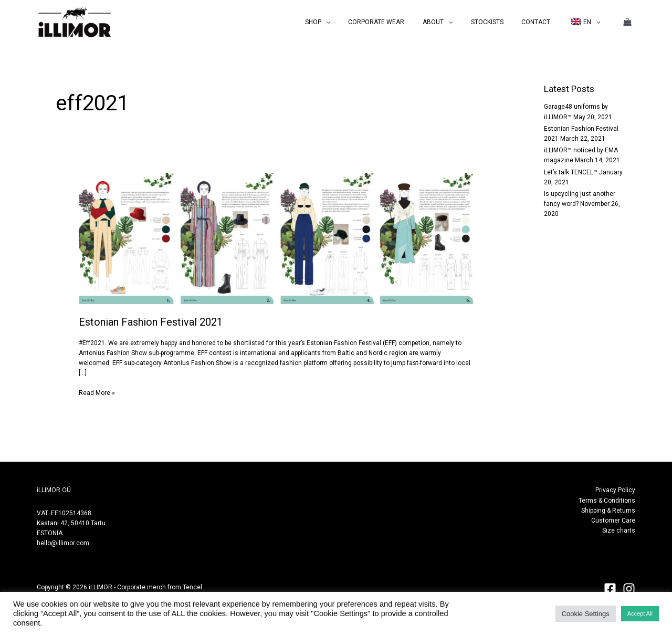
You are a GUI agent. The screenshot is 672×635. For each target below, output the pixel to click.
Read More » (97, 392)
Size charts (619, 530)
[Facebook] (610, 589)
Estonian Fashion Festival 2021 (151, 322)
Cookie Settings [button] (586, 614)
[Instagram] (629, 589)
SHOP (344, 22)
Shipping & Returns (608, 511)
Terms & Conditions (607, 501)
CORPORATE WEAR (401, 22)
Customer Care (613, 521)
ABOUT (453, 22)
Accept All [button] (640, 613)
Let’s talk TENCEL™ (571, 172)
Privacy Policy (615, 490)
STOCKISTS (501, 22)
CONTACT (544, 22)
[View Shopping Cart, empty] (627, 22)
